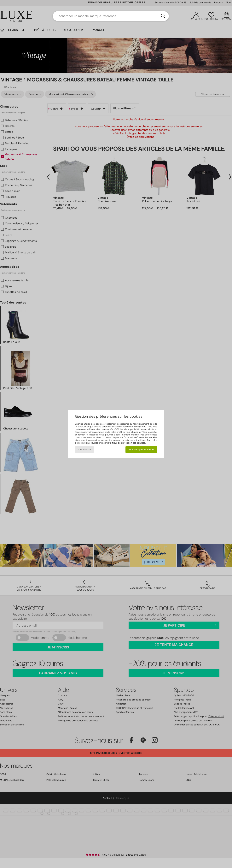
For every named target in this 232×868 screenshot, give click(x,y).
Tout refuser (84, 449)
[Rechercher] (163, 16)
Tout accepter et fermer (141, 449)
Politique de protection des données (127, 443)
